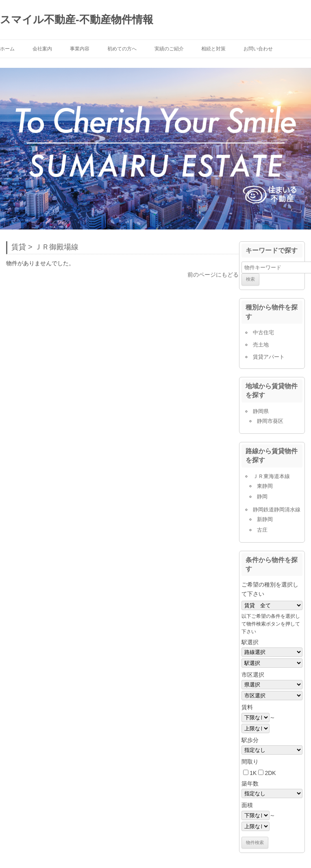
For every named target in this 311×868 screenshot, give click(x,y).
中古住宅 (263, 332)
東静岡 (265, 486)
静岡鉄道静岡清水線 (277, 510)
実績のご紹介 (169, 49)
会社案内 (42, 49)
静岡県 (261, 411)
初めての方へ (122, 49)
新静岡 (265, 519)
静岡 (262, 497)
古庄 (262, 530)
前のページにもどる (213, 275)
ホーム (7, 49)
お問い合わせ (258, 49)
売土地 (261, 345)
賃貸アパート (269, 357)
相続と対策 (213, 49)
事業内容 (80, 49)
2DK (270, 773)
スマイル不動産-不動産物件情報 (77, 19)
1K (253, 773)
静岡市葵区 (270, 421)
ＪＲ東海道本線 (271, 476)
